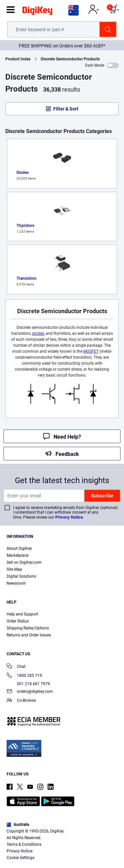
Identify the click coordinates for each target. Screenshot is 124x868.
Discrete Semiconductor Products (70, 59)
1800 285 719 (24, 676)
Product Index (18, 59)
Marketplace (18, 555)
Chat (16, 667)
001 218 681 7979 (28, 684)
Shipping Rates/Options (28, 628)
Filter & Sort (66, 109)
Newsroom (16, 583)
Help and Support (22, 614)
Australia (18, 825)
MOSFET (91, 351)
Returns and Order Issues (29, 635)
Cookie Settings (21, 858)
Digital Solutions (21, 576)
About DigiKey (19, 548)
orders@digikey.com (30, 692)
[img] (37, 12)
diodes (38, 333)
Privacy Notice (69, 517)
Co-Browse (21, 701)
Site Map (14, 569)
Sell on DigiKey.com (24, 562)
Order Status (18, 621)
